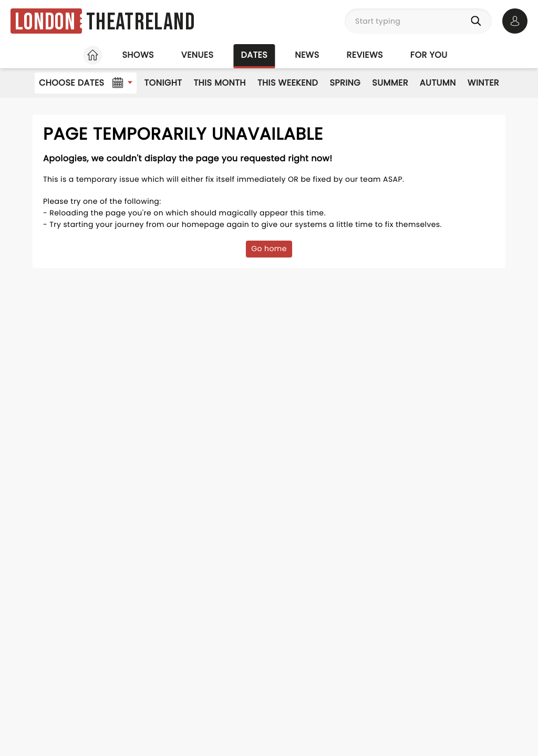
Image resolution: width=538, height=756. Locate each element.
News (307, 55)
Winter (483, 83)
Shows (138, 55)
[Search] (478, 21)
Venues (198, 55)
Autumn (438, 83)
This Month (219, 83)
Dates (254, 55)
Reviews (365, 55)
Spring (345, 83)
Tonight (163, 83)
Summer (390, 83)
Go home (269, 248)
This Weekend (288, 83)
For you (429, 55)
